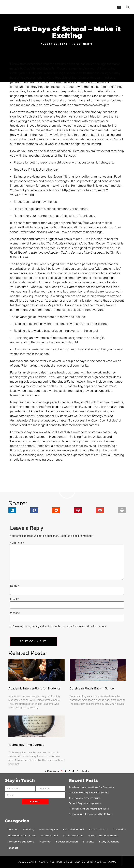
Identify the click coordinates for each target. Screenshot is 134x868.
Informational (50, 836)
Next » (85, 771)
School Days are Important (85, 803)
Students (88, 842)
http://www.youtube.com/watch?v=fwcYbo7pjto (77, 105)
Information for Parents (22, 836)
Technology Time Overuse (26, 745)
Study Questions (109, 842)
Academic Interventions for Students (34, 688)
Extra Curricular (98, 829)
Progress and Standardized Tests (89, 809)
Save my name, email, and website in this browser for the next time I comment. (60, 627)
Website (15, 613)
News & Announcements (103, 836)
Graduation (119, 829)
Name (15, 586)
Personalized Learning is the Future (91, 814)
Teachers (13, 848)
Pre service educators (21, 842)
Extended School (73, 829)
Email (14, 599)
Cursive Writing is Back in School (92, 688)
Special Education (67, 842)
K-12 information (73, 836)
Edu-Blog (29, 829)
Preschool (45, 842)
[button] (119, 7)
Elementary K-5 (49, 829)
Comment (17, 543)
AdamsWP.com (105, 862)
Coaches (13, 829)
